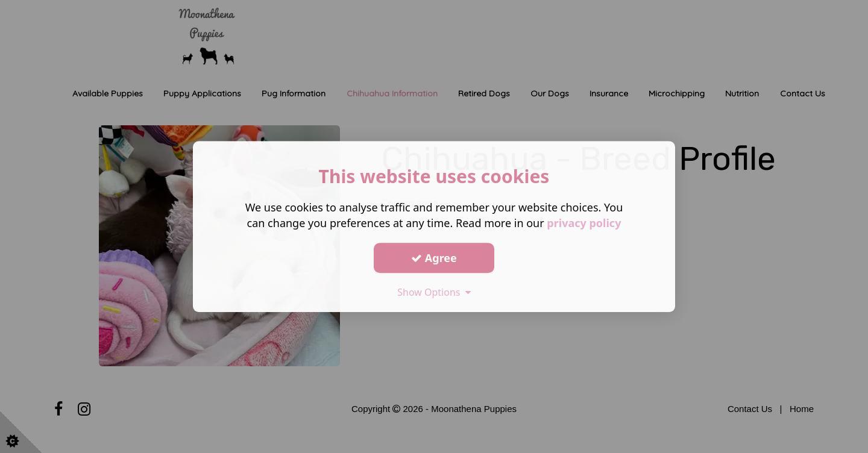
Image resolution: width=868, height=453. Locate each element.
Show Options (434, 292)
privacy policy (584, 223)
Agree (434, 258)
